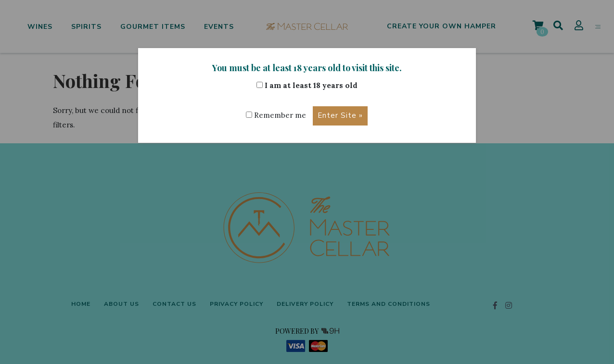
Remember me (276, 115)
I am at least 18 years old (307, 85)
